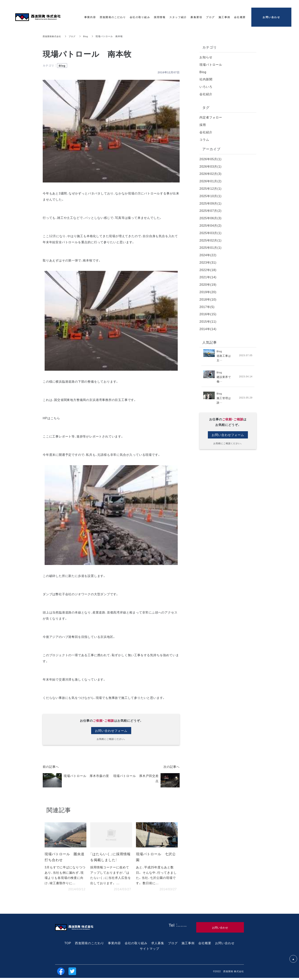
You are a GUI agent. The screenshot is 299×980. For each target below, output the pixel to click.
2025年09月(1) (211, 203)
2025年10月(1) (211, 196)
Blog (88, 36)
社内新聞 (206, 79)
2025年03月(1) (211, 233)
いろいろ (206, 86)
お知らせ (206, 57)
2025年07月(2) (211, 210)
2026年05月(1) (211, 159)
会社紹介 (206, 94)
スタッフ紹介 (178, 17)
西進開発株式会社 (53, 36)
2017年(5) (207, 307)
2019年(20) (208, 292)
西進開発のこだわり (90, 945)
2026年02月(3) (211, 174)
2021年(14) (208, 277)
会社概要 (205, 945)
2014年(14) (208, 329)
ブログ (74, 36)
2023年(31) (208, 262)
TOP (68, 945)
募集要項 (196, 17)
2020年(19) (208, 284)
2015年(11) (208, 321)
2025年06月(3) (211, 218)
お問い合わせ (225, 945)
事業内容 (114, 945)
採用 (203, 125)
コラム (204, 139)
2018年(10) (208, 299)
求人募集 (158, 945)
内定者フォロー (211, 117)
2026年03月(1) (211, 166)
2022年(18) (208, 270)
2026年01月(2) (211, 181)
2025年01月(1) (211, 247)
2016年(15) (208, 314)
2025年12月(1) (211, 188)
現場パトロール (211, 64)
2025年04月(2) (211, 225)
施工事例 (188, 945)
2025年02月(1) (211, 240)
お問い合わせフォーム (111, 731)
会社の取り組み (136, 945)
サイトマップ (149, 950)
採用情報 (160, 17)
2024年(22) (208, 255)
